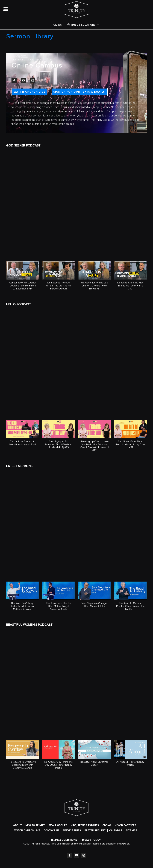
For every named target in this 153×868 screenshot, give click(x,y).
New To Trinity (35, 825)
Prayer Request (95, 830)
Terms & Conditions (64, 840)
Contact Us (51, 830)
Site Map (132, 830)
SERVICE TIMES (72, 830)
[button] (23, 277)
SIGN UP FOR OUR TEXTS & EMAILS (79, 92)
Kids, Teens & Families (85, 825)
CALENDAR (116, 830)
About (17, 825)
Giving (58, 25)
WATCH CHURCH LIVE (30, 92)
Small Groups (58, 825)
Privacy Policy (91, 840)
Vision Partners (125, 825)
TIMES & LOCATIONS (81, 25)
